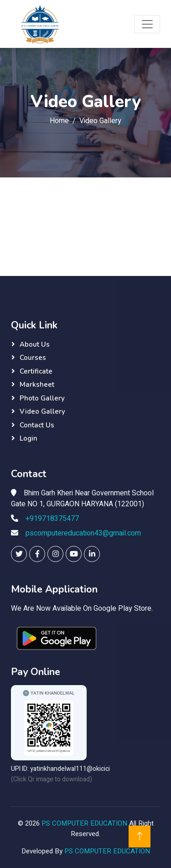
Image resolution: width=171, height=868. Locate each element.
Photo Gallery (42, 398)
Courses (33, 358)
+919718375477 (52, 519)
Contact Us (37, 425)
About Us (35, 344)
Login (28, 438)
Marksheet (37, 385)
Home (59, 121)
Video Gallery (42, 411)
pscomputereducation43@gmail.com (83, 533)
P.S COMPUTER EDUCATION (85, 823)
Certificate (36, 371)
